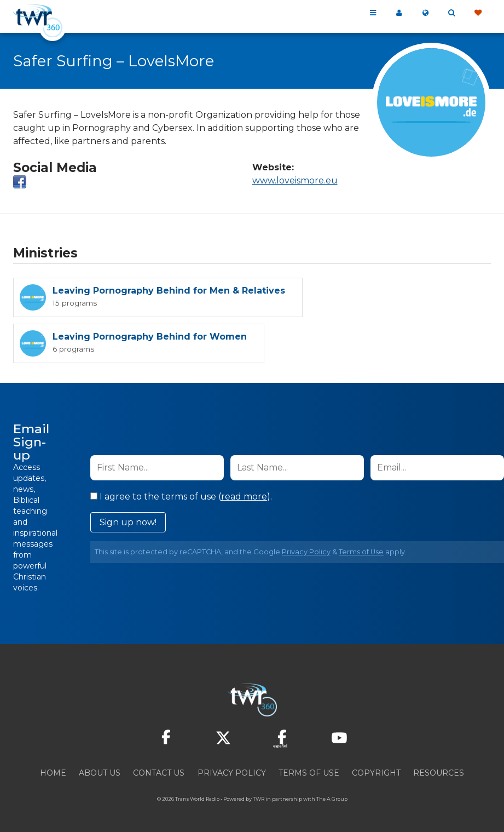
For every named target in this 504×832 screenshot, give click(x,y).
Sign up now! (128, 522)
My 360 (399, 13)
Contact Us (159, 773)
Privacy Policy (306, 552)
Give (478, 13)
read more (244, 497)
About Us (100, 773)
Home (53, 773)
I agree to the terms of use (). (181, 497)
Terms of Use (361, 552)
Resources (439, 773)
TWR (259, 799)
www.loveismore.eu (295, 180)
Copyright (376, 773)
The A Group (332, 799)
